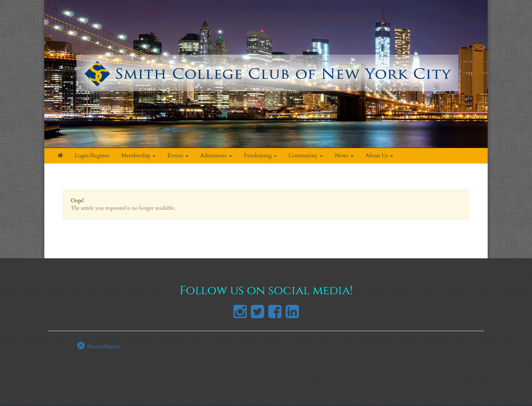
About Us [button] (379, 156)
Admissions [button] (216, 156)
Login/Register (92, 156)
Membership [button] (138, 156)
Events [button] (178, 156)
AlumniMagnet (98, 346)
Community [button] (306, 156)
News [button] (344, 156)
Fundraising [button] (260, 156)
